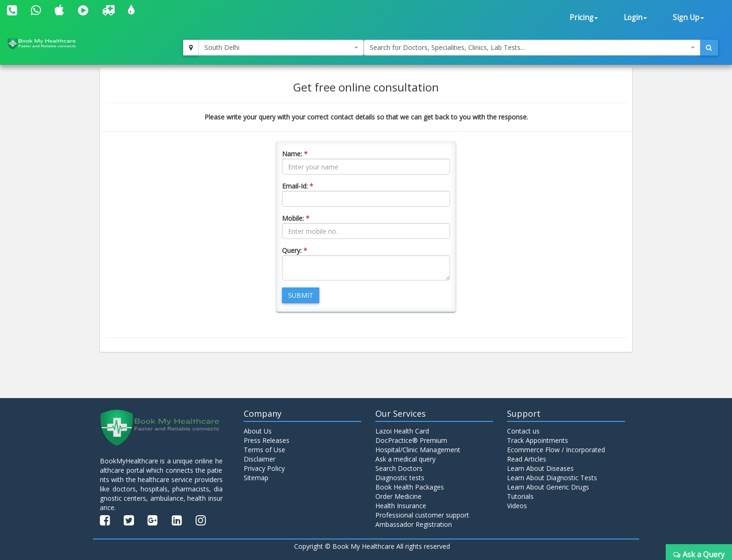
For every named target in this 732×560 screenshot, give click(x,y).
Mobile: (296, 218)
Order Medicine (398, 496)
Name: (295, 154)
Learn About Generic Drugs (548, 487)
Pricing (584, 17)
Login (635, 17)
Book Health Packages (410, 487)
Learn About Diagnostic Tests (552, 478)
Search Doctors (399, 468)
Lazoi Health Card (402, 431)
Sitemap (256, 478)
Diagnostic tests (400, 478)
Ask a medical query (405, 459)
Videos (517, 506)
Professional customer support (422, 515)
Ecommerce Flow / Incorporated (556, 450)
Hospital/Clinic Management (418, 450)
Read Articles (527, 459)
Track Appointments (538, 440)
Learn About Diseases (540, 468)
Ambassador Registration (414, 524)
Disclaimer (260, 459)
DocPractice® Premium (411, 440)
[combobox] (281, 48)
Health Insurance (401, 506)
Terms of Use (264, 450)
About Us (258, 431)
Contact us (523, 431)
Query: (295, 250)
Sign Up (688, 17)
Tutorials (520, 496)
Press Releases (267, 440)
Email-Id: (298, 186)
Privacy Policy (264, 468)
